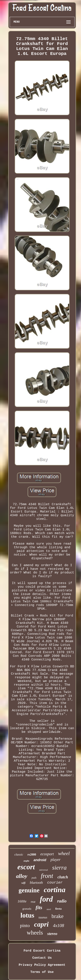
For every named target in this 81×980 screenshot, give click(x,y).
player (56, 860)
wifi (23, 883)
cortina (55, 890)
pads (34, 878)
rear (33, 902)
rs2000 (32, 855)
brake (58, 916)
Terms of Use (42, 972)
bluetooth (36, 883)
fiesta (59, 909)
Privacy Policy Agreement (42, 965)
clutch (63, 877)
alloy (22, 876)
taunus (43, 917)
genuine (29, 890)
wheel (64, 853)
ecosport (47, 854)
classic (19, 854)
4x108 (58, 926)
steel (49, 909)
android (40, 860)
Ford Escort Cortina (42, 951)
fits (39, 907)
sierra (60, 867)
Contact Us (42, 958)
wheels (35, 933)
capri (41, 924)
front (47, 876)
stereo (52, 934)
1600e (22, 901)
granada (27, 909)
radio (62, 901)
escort (26, 867)
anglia (26, 861)
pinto (25, 925)
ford (46, 899)
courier (55, 883)
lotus (27, 915)
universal (43, 870)
